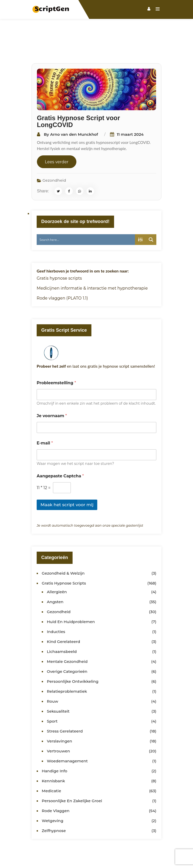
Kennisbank (53, 757)
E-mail (45, 419)
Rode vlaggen (56, 787)
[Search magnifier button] (151, 216)
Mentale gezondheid (67, 637)
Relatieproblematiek (67, 667)
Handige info (54, 747)
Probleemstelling (56, 359)
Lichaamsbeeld (62, 628)
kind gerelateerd (64, 618)
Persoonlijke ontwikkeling (73, 657)
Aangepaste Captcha (60, 452)
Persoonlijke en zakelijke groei (72, 777)
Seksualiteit (58, 687)
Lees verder (57, 138)
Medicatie (51, 767)
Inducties (56, 608)
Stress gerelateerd (65, 707)
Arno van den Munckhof (74, 110)
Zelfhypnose (54, 807)
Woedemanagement (67, 737)
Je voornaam (52, 392)
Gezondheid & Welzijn (63, 549)
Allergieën (57, 568)
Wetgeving (53, 797)
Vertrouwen (58, 727)
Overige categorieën (67, 647)
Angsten (55, 578)
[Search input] (86, 216)
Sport (52, 697)
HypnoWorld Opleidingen (97, 861)
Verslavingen (59, 717)
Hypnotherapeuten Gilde (151, 855)
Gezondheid (54, 156)
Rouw (52, 677)
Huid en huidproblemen (71, 598)
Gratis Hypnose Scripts (64, 559)
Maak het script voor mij (67, 481)
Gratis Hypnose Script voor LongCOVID (78, 97)
